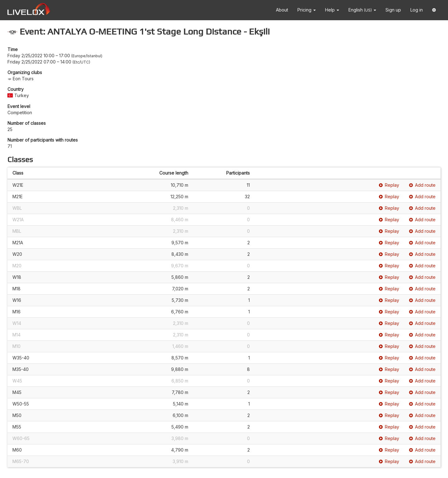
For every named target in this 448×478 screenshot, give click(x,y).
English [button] (362, 10)
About (282, 10)
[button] (434, 10)
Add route (422, 185)
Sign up (393, 10)
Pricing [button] (307, 10)
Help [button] (332, 10)
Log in (417, 10)
